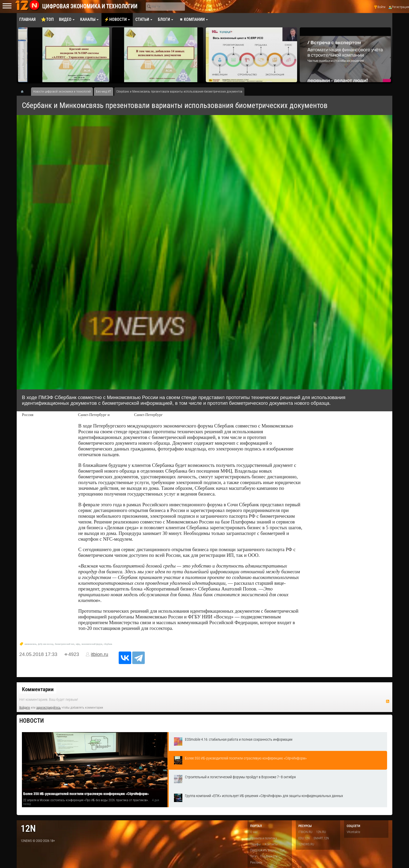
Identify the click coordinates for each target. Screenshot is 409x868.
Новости (32, 721)
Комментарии (38, 689)
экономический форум (92, 644)
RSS (388, 701)
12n (28, 828)
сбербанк (108, 644)
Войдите (25, 708)
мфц (78, 644)
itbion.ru (100, 654)
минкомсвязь (31, 644)
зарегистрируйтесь (49, 708)
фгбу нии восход (46, 644)
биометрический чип (64, 644)
